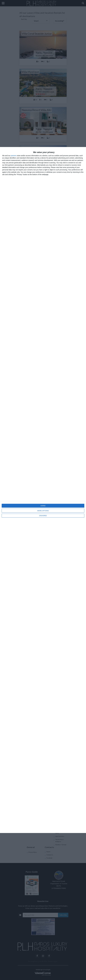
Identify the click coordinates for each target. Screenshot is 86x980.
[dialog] (43, 490)
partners (14, 156)
